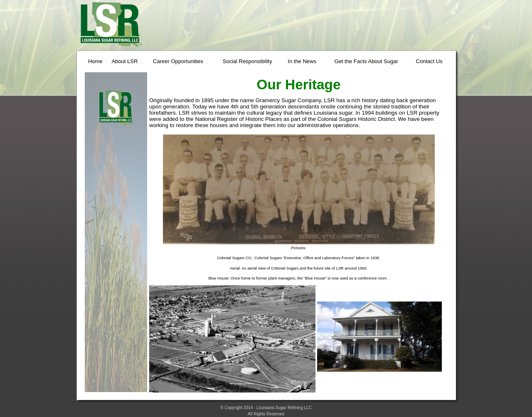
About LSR (124, 61)
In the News (302, 61)
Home (95, 61)
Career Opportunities (178, 61)
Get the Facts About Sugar (366, 61)
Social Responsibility (247, 61)
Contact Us (429, 61)
